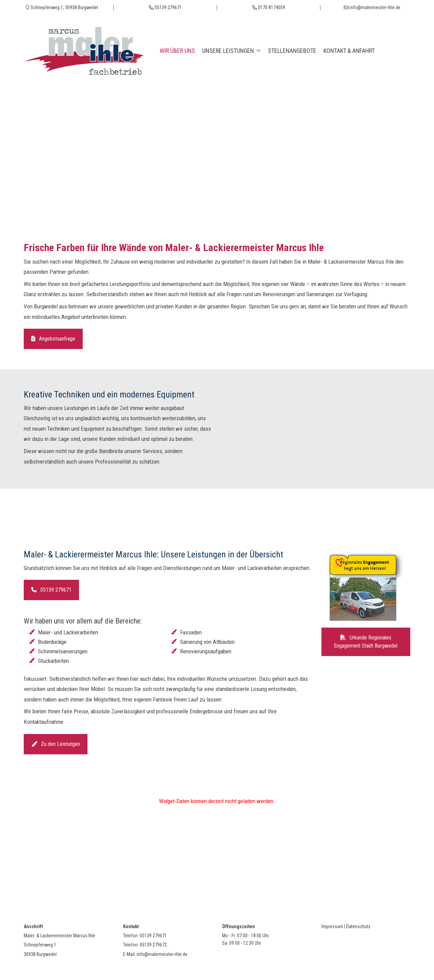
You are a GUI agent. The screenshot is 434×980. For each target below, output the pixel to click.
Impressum (332, 926)
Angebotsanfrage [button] (53, 339)
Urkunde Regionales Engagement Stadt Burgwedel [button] (366, 642)
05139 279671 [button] (51, 590)
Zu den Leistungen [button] (56, 744)
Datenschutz (358, 926)
